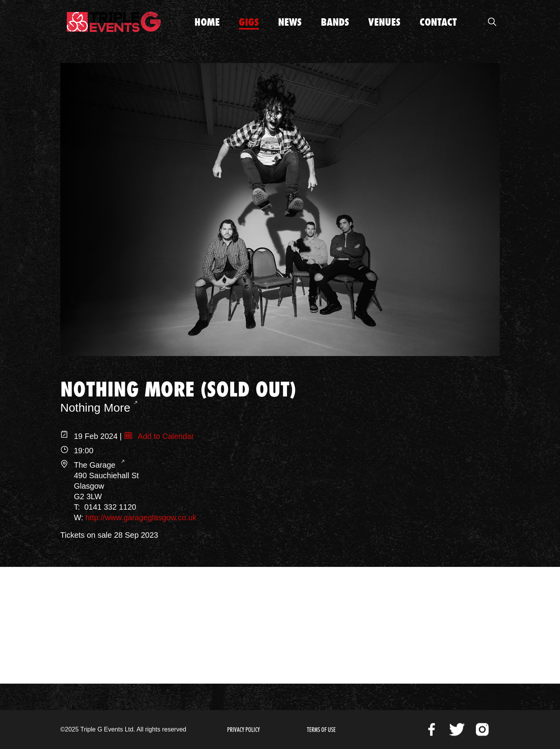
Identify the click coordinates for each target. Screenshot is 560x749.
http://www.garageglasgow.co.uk (141, 517)
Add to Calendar (165, 436)
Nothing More (95, 408)
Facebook (432, 730)
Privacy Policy (243, 730)
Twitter (457, 730)
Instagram (482, 730)
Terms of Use (321, 730)
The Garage (96, 465)
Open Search (492, 22)
